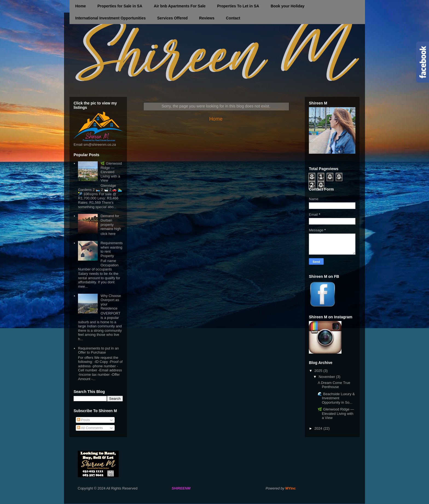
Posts (83, 420)
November (327, 377)
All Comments (90, 428)
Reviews (207, 18)
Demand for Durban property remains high (111, 222)
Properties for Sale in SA (120, 6)
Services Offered (172, 18)
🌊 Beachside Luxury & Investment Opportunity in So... (336, 398)
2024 (319, 428)
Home (81, 6)
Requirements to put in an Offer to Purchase (98, 350)
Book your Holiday (288, 6)
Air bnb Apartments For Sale (180, 6)
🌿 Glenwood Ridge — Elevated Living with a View (111, 172)
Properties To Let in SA (238, 6)
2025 (319, 371)
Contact (233, 18)
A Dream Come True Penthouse (334, 385)
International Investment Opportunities (110, 18)
